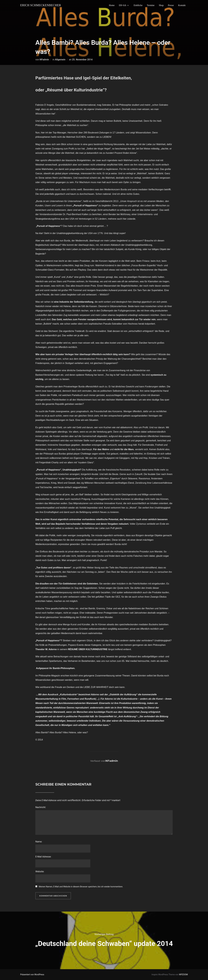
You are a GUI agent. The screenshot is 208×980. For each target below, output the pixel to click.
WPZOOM (183, 975)
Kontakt (182, 5)
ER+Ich (124, 5)
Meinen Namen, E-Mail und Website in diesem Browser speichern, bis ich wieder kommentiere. (81, 887)
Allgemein (60, 60)
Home (112, 5)
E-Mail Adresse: (43, 857)
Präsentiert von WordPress (32, 975)
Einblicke (138, 5)
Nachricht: (41, 807)
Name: (39, 842)
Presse (171, 5)
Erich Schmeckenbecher (43, 5)
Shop (161, 5)
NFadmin (44, 60)
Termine (151, 5)
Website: (40, 872)
